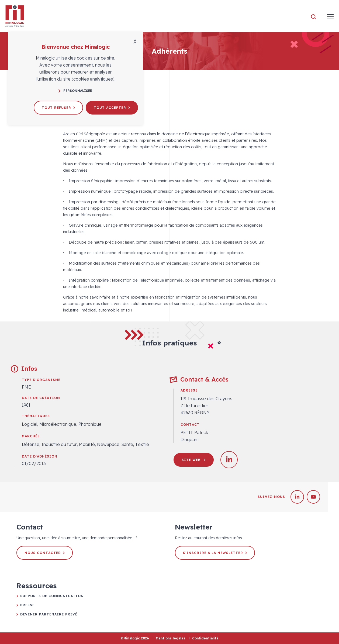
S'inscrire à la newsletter (215, 553)
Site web (194, 460)
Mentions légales (171, 638)
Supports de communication (52, 596)
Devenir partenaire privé (49, 614)
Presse (27, 605)
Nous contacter (45, 553)
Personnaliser (75, 91)
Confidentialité (205, 638)
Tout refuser (58, 108)
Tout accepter (112, 108)
